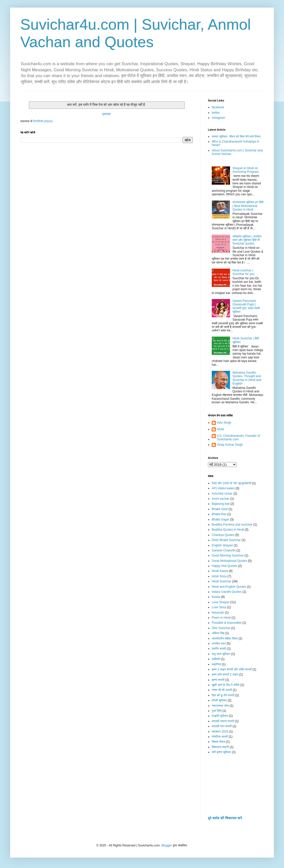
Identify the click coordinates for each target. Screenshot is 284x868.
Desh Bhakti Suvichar (226, 540)
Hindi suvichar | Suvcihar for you (244, 272)
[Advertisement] (236, 788)
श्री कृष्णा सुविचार (221, 752)
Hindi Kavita (220, 571)
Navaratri (218, 613)
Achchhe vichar (222, 494)
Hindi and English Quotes (229, 587)
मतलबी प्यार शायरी (222, 726)
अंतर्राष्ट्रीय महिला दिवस (225, 638)
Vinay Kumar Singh (230, 445)
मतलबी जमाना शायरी (223, 721)
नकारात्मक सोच (220, 706)
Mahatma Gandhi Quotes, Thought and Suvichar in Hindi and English (247, 378)
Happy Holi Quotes (225, 566)
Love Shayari (221, 602)
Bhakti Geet (220, 509)
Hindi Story (219, 576)
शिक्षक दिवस (218, 742)
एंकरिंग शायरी (219, 649)
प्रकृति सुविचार (220, 716)
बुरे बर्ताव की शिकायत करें (225, 818)
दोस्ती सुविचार (219, 700)
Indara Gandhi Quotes (227, 592)
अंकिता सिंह (218, 633)
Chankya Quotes (223, 535)
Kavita (216, 597)
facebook (218, 107)
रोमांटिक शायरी (220, 737)
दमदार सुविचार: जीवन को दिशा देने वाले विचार (236, 136)
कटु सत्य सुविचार (221, 654)
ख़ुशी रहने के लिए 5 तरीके (226, 685)
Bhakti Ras (219, 514)
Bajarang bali (221, 504)
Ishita (220, 429)
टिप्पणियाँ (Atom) (43, 121)
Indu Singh (224, 423)
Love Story (219, 607)
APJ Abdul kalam (223, 488)
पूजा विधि (217, 711)
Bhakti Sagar (220, 519)
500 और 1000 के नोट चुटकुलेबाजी (231, 483)
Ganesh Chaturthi (224, 550)
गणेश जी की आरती (222, 690)
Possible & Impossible (227, 623)
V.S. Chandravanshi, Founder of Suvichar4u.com (238, 438)
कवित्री (216, 659)
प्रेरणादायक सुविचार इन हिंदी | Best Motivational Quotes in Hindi (248, 206)
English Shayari (222, 545)
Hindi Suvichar (221, 581)
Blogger (167, 845)
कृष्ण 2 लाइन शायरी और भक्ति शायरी (232, 669)
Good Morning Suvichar (228, 555)
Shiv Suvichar (221, 628)
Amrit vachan (221, 499)
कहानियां (216, 664)
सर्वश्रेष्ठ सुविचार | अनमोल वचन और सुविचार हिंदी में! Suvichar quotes (247, 240)
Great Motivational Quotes (229, 561)
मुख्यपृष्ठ (106, 114)
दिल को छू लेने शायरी (223, 695)
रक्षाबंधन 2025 (220, 732)
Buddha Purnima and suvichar (232, 525)
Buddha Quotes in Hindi (228, 530)
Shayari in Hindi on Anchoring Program (246, 170)
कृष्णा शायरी (218, 680)
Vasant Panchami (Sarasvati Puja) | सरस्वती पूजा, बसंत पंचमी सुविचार (246, 306)
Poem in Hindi (221, 618)
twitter (216, 113)
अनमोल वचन (219, 644)
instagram (218, 118)
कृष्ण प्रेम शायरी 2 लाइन (225, 674)
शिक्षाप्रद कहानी (220, 747)
